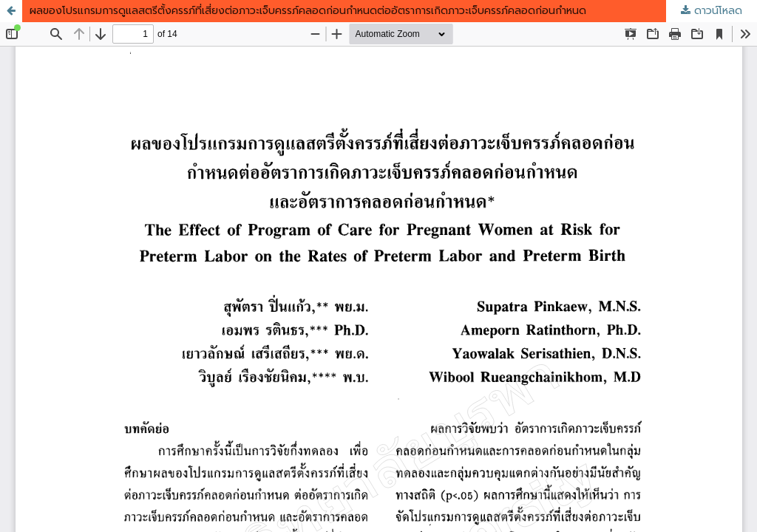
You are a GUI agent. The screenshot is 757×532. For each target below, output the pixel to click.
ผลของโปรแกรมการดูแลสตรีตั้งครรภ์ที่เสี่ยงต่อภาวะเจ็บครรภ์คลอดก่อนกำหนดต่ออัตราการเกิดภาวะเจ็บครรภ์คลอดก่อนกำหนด (308, 11)
